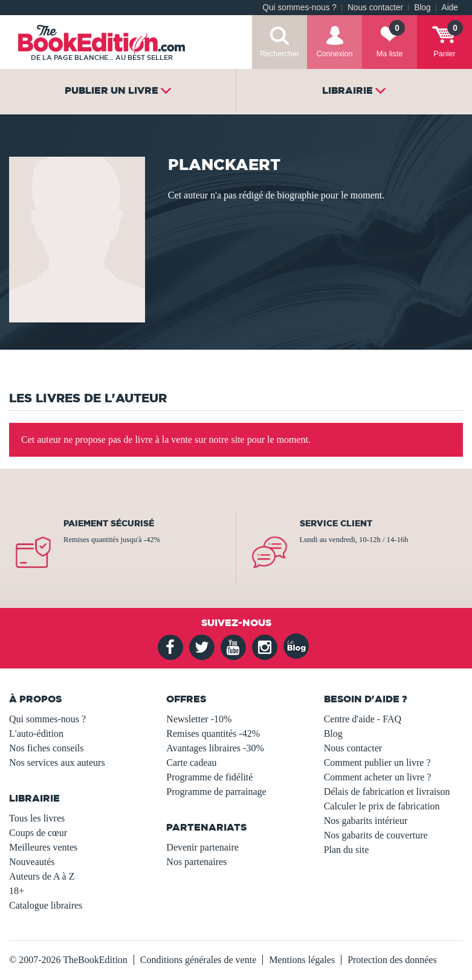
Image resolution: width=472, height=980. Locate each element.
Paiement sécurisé (109, 523)
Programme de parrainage (216, 792)
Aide (450, 8)
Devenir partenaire (202, 847)
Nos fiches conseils (47, 748)
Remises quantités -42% (213, 733)
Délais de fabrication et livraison (387, 792)
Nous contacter (375, 8)
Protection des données (392, 960)
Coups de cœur (38, 833)
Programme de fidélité (209, 777)
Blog (422, 8)
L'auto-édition (36, 733)
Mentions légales (302, 960)
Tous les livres (37, 818)
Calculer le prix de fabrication (382, 806)
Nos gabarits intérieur (366, 821)
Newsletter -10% (199, 719)
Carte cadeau (191, 763)
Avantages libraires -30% (215, 748)
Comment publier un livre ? (377, 763)
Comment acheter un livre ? (378, 777)
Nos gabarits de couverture (376, 835)
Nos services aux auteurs (57, 763)
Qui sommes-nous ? (299, 8)
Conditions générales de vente (198, 960)
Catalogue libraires (46, 905)
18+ (17, 891)
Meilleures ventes (43, 847)
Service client (336, 523)
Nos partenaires (196, 862)
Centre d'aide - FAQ (363, 719)
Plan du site (347, 850)
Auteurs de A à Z (42, 876)
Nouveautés (32, 862)
